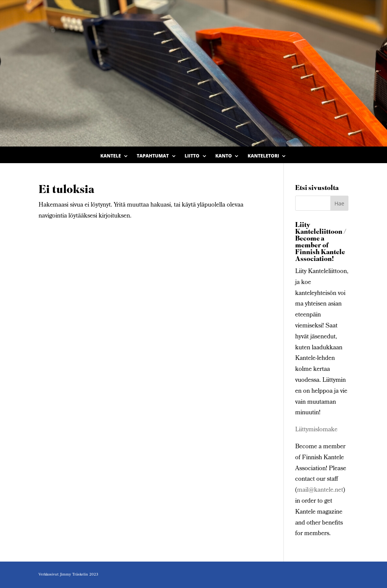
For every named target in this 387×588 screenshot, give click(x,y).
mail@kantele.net (320, 490)
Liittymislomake (316, 430)
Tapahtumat (153, 156)
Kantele (111, 156)
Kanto (224, 156)
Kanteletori (263, 156)
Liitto (192, 156)
